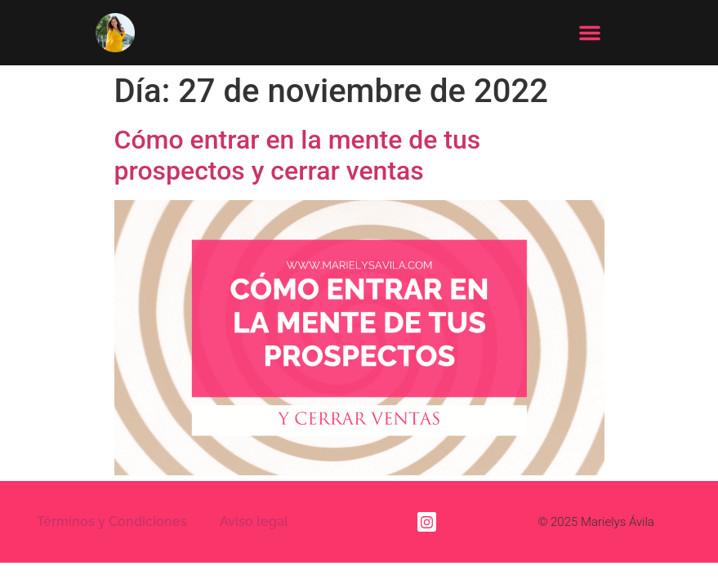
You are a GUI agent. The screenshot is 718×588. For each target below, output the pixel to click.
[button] (590, 33)
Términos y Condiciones (112, 511)
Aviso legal (254, 511)
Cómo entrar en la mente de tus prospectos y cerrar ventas (298, 145)
